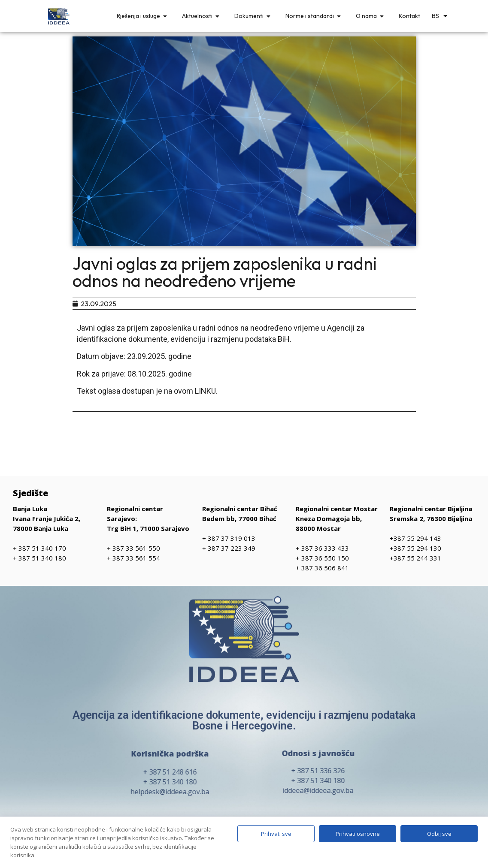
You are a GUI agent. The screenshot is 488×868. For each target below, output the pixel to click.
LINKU (205, 391)
